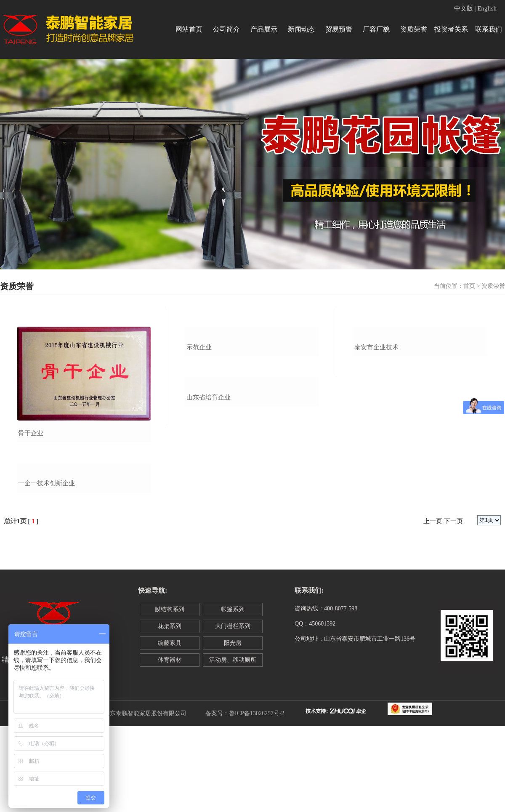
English (487, 8)
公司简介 (226, 29)
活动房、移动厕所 (233, 746)
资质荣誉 (414, 29)
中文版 (464, 8)
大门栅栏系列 (233, 712)
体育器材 (170, 746)
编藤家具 (170, 729)
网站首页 (189, 29)
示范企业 (199, 433)
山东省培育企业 (209, 567)
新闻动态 (301, 29)
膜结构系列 (170, 695)
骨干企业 (31, 433)
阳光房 (233, 729)
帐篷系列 (233, 695)
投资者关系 (451, 29)
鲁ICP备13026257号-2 (256, 799)
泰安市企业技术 (376, 433)
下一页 (453, 607)
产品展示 (264, 29)
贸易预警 (339, 29)
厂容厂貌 (376, 29)
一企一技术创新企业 (47, 570)
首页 (469, 286)
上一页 (433, 607)
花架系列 (170, 712)
